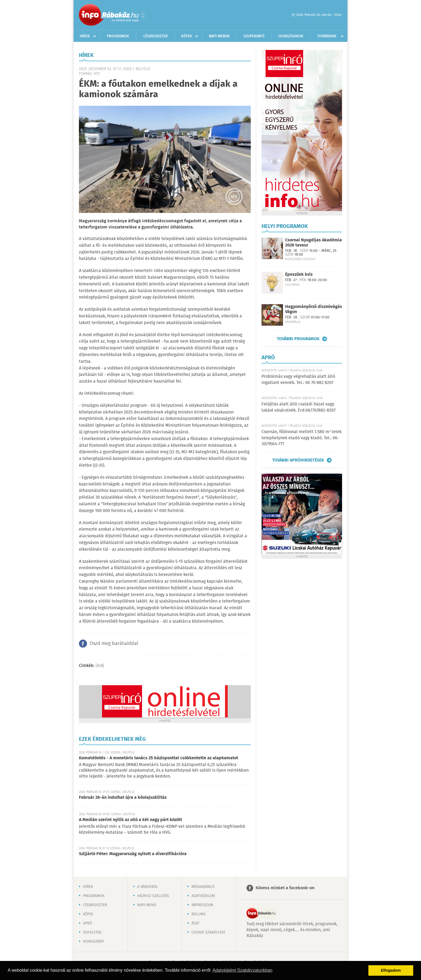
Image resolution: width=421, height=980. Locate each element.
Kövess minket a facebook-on (285, 888)
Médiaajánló (203, 887)
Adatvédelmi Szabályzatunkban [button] (242, 970)
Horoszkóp (93, 942)
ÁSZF (195, 923)
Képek (187, 36)
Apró (88, 923)
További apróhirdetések (298, 460)
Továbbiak (327, 36)
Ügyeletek (92, 932)
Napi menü (147, 905)
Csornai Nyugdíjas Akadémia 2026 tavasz (313, 243)
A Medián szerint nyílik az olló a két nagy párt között (130, 820)
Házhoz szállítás (153, 896)
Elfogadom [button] (391, 970)
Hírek (85, 36)
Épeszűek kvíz (299, 275)
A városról (148, 887)
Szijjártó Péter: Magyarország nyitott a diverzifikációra (133, 854)
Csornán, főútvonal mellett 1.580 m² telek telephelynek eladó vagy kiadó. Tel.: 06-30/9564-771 (302, 438)
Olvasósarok (291, 36)
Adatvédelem (203, 896)
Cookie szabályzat (208, 932)
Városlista (143, 15)
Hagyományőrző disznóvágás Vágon (314, 309)
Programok (118, 36)
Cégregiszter (156, 36)
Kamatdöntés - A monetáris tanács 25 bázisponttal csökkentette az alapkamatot (159, 758)
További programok (298, 339)
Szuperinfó (254, 36)
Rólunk (198, 914)
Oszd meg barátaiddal (114, 644)
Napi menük (219, 36)
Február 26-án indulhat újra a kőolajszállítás (123, 798)
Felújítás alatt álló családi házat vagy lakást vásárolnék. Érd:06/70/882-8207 (299, 407)
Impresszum (202, 905)
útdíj (100, 666)
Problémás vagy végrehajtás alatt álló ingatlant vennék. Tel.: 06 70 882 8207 (298, 380)
